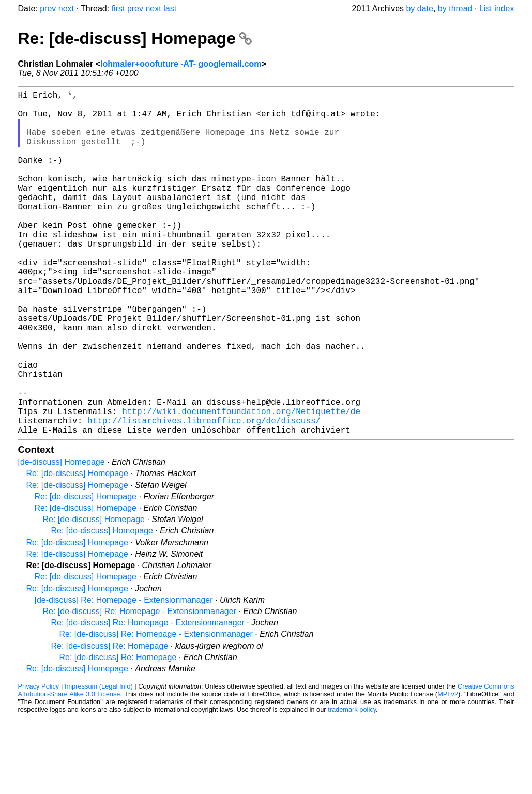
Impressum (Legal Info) (99, 763)
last (170, 9)
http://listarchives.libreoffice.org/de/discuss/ (204, 495)
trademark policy (352, 786)
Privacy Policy (39, 763)
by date (419, 9)
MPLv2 (448, 770)
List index (497, 9)
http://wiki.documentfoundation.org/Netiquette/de (241, 483)
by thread (455, 9)
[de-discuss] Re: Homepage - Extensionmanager (124, 676)
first (118, 9)
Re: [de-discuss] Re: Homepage (110, 722)
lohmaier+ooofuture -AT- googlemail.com (181, 64)
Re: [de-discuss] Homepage (135, 38)
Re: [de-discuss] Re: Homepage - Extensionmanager (140, 688)
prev (48, 9)
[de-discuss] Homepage (62, 538)
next (66, 9)
